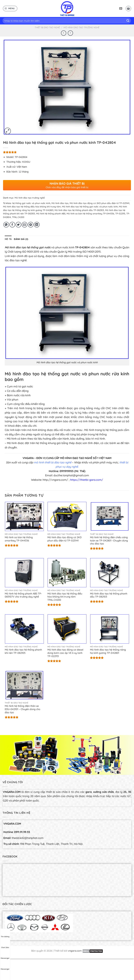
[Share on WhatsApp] (6, 225)
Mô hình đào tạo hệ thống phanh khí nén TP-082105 (23, 651)
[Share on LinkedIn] (37, 225)
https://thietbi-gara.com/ (87, 480)
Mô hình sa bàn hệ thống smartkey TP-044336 (90, 214)
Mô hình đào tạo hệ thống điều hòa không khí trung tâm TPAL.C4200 (65, 597)
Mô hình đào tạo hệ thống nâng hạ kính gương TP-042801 (108, 651)
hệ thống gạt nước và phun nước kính (31, 203)
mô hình (39, 462)
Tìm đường (5, 933)
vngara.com (75, 951)
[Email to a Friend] (25, 225)
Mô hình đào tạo (60, 203)
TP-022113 (120, 214)
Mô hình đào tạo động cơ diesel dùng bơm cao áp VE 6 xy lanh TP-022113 (65, 653)
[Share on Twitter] (18, 225)
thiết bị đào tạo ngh (57, 462)
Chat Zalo (5, 944)
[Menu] (10, 8)
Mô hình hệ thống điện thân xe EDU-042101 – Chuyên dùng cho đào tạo (23, 709)
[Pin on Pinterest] (31, 225)
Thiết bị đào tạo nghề (47, 27)
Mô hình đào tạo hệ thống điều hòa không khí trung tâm (32, 207)
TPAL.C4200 (18, 217)
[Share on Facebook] (12, 225)
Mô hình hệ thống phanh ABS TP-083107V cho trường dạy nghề (23, 595)
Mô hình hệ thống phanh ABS (51, 214)
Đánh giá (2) (21, 239)
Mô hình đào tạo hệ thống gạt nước (28, 247)
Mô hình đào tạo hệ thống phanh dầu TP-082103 (79, 210)
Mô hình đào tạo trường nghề (81, 27)
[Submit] (128, 21)
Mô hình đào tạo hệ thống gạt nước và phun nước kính (90, 207)
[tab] (8, 239)
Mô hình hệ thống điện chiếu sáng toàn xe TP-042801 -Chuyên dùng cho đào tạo (109, 540)
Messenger (5, 955)
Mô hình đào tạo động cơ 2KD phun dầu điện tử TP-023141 (99, 203)
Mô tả (8, 239)
